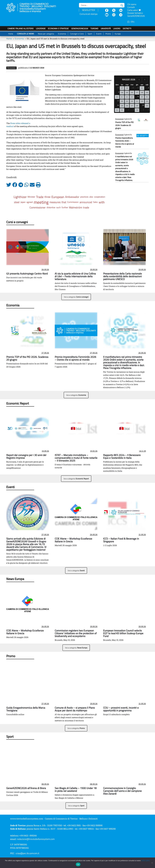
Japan (23, 202)
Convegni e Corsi (77, 34)
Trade (40, 197)
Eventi (99, 34)
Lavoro (117, 28)
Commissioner (38, 207)
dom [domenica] (117, 85)
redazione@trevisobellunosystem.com (36, 839)
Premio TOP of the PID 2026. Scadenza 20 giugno (124, 125)
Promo (108, 34)
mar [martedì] (127, 85)
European (58, 197)
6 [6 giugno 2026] (148, 110)
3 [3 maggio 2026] (119, 92)
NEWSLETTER (89, 10)
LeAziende (41, 28)
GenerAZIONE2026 (80, 28)
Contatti (131, 7)
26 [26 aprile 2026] (118, 88)
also (91, 197)
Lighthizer (20, 197)
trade (86, 207)
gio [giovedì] (137, 85)
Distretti (127, 28)
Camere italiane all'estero (21, 28)
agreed (30, 202)
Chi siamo (132, 4)
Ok (78, 864)
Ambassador (72, 197)
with (102, 202)
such (58, 207)
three (47, 197)
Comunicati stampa (89, 14)
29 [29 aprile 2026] (133, 88)
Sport (90, 34)
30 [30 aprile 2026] (138, 88)
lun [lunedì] (122, 85)
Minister (31, 197)
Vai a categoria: (76, 297)
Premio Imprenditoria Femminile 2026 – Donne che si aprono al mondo (125, 142)
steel (17, 202)
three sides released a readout (18, 125)
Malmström (76, 207)
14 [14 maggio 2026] (138, 96)
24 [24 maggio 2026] (118, 105)
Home (11, 34)
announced (86, 202)
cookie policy (145, 861)
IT (128, 22)
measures (55, 202)
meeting (41, 202)
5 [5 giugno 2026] (143, 110)
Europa (118, 34)
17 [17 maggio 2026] (118, 101)
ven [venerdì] (142, 85)
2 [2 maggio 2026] (148, 88)
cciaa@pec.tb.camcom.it (27, 853)
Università (106, 28)
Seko (95, 202)
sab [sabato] (147, 85)
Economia (62, 34)
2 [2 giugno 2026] (128, 110)
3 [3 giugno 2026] (134, 110)
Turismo (94, 28)
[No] (152, 863)
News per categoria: (46, 34)
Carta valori (134, 10)
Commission (73, 202)
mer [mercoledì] (132, 85)
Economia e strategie (58, 28)
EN (132, 22)
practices (84, 197)
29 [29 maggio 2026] (143, 105)
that (64, 202)
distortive (51, 207)
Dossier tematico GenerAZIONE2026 (136, 14)
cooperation (100, 197)
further (65, 207)
